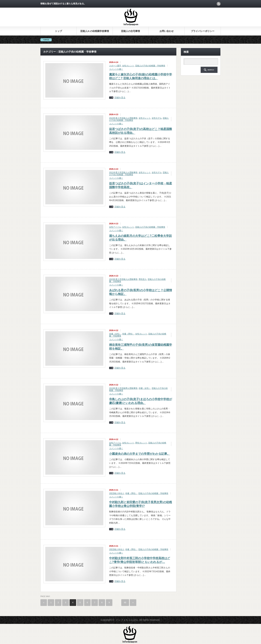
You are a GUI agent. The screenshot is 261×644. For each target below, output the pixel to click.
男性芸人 (143, 279)
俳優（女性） (115, 334)
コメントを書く (116, 69)
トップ (58, 31)
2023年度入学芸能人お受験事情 (123, 279)
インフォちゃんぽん (127, 620)
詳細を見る (120, 98)
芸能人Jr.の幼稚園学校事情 (95, 31)
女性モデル (157, 118)
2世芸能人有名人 (117, 493)
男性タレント (141, 443)
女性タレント (128, 66)
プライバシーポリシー (203, 31)
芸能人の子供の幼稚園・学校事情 (150, 66)
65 (125, 602)
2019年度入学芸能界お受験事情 (123, 388)
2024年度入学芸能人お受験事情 (123, 118)
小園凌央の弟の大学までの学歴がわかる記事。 (140, 454)
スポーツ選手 (115, 66)
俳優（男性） (128, 334)
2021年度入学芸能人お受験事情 (123, 172)
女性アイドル (115, 227)
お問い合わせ (167, 31)
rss (219, 4)
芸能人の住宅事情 (130, 31)
